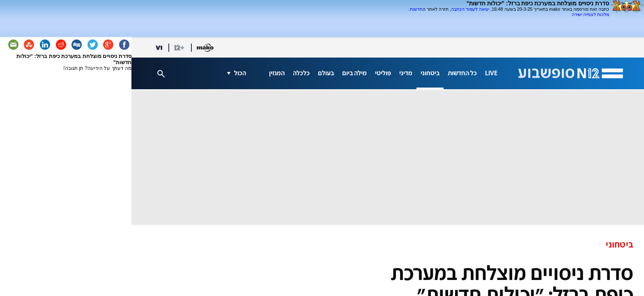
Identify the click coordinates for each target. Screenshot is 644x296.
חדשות (416, 9)
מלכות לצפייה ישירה (590, 14)
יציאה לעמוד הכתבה (470, 9)
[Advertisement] (513, 20)
